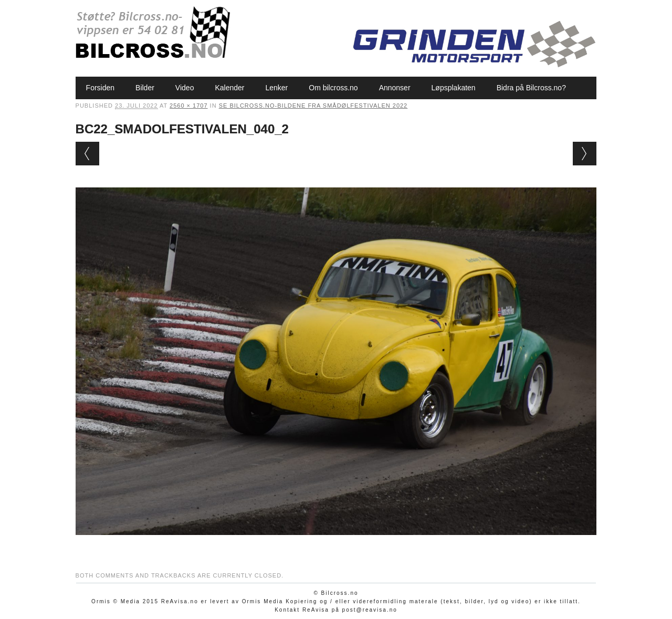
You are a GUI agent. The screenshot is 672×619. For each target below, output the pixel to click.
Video (185, 88)
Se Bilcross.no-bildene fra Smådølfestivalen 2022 (313, 106)
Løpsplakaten (454, 88)
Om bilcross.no (333, 88)
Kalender (229, 88)
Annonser (395, 88)
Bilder (145, 88)
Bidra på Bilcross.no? (531, 88)
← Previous (87, 154)
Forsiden (100, 88)
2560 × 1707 (188, 106)
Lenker (276, 88)
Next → (585, 154)
